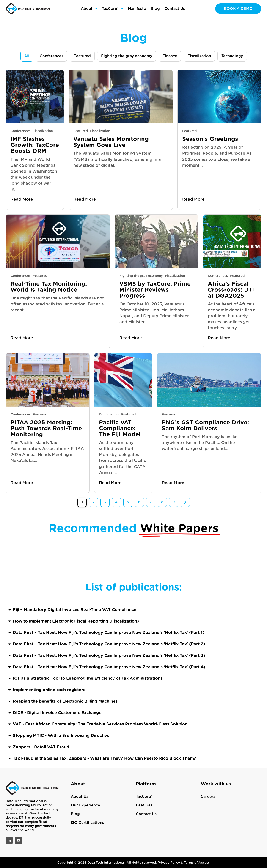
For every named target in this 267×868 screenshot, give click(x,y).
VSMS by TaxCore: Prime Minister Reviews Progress (155, 290)
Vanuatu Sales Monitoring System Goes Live (111, 142)
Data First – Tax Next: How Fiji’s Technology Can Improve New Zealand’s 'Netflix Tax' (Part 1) (109, 758)
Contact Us (146, 814)
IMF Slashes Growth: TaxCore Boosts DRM (35, 145)
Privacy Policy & (171, 863)
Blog (75, 814)
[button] (134, 735)
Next (185, 502)
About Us (80, 797)
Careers (208, 797)
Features (144, 805)
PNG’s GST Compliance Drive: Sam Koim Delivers (205, 426)
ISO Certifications (87, 823)
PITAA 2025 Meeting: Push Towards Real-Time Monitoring (46, 429)
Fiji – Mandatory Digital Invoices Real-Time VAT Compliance (75, 735)
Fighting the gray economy (141, 276)
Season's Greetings (210, 139)
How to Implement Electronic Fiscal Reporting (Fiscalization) (76, 747)
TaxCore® (144, 797)
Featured (81, 131)
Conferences (21, 131)
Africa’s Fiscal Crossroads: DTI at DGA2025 (231, 290)
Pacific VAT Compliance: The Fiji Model (122, 429)
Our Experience (85, 805)
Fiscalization (43, 131)
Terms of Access (197, 863)
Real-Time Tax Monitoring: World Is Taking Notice (49, 287)
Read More (22, 199)
